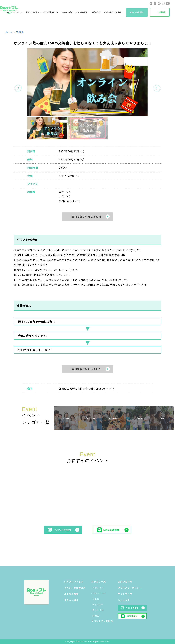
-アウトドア (97, 588)
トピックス (96, 12)
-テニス (95, 599)
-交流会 (95, 616)
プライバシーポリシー (130, 588)
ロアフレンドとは (74, 581)
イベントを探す (137, 12)
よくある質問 (82, 12)
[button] (157, 88)
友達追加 (162, 12)
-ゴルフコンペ (99, 593)
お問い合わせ (125, 581)
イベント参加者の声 (49, 12)
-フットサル (97, 610)
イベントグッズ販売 (113, 12)
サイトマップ (125, 594)
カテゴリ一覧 (31, 12)
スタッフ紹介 (67, 12)
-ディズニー (97, 604)
